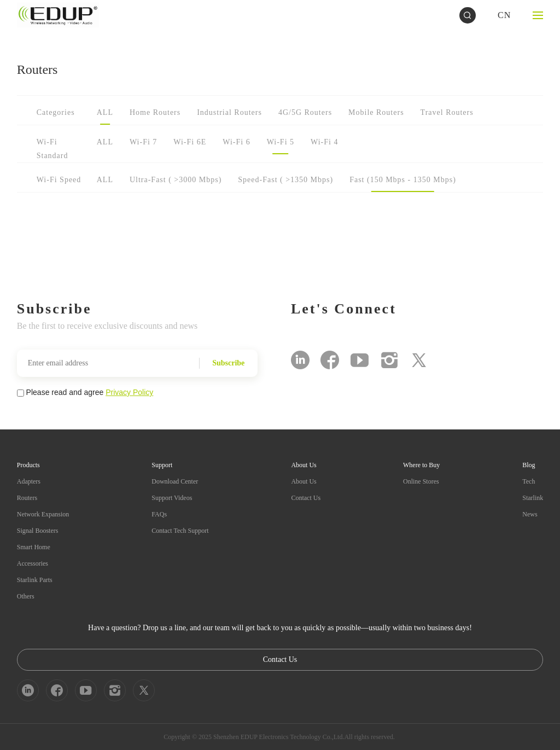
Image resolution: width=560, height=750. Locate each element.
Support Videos (172, 498)
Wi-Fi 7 (143, 142)
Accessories (33, 563)
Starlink (533, 498)
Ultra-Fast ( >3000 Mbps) (176, 180)
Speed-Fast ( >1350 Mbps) (285, 180)
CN (504, 15)
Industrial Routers (229, 112)
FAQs (159, 514)
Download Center (175, 481)
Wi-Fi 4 (324, 142)
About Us (304, 481)
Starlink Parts (35, 580)
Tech (529, 481)
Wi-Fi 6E (190, 142)
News (530, 514)
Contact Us (306, 498)
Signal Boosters (38, 531)
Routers (27, 498)
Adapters (29, 481)
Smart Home (34, 547)
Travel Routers (447, 112)
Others (26, 596)
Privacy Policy (129, 392)
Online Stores (421, 481)
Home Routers (155, 112)
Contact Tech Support (180, 531)
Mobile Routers (376, 112)
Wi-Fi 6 (236, 142)
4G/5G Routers (305, 112)
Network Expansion (43, 514)
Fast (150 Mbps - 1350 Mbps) (403, 180)
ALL (105, 112)
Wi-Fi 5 (281, 142)
